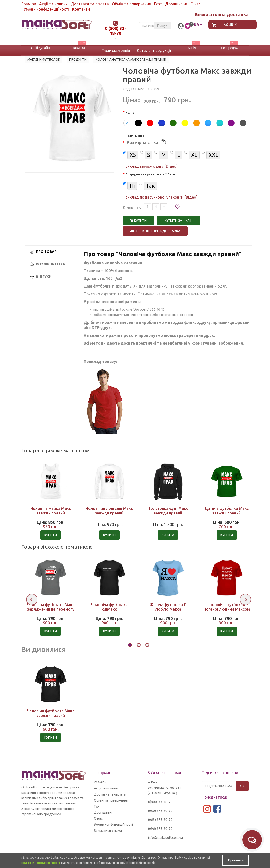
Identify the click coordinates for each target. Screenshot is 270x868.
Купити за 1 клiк (179, 221)
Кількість (132, 207)
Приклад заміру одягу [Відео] (150, 166)
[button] (130, 646)
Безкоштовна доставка (155, 231)
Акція (192, 48)
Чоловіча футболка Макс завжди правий (51, 713)
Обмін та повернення (131, 4)
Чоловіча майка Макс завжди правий (51, 511)
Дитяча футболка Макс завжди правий (227, 511)
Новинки (78, 48)
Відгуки (41, 277)
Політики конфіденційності (41, 863)
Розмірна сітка (48, 264)
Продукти (78, 59)
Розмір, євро (147, 140)
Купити (138, 221)
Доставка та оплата (90, 4)
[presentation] (32, 600)
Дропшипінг (176, 4)
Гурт (158, 4)
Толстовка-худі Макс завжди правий (168, 511)
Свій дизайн (41, 48)
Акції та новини (53, 4)
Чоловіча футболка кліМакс (109, 607)
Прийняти (236, 860)
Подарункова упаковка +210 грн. (151, 174)
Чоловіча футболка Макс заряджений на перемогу (51, 607)
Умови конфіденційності (46, 9)
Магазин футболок (44, 59)
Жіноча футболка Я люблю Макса (168, 607)
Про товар (43, 252)
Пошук (162, 26)
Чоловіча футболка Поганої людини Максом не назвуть (227, 609)
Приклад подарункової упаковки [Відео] (160, 197)
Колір (130, 112)
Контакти (81, 9)
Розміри (29, 4)
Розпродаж (229, 48)
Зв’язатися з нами (108, 831)
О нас (195, 4)
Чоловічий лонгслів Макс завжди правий (109, 511)
